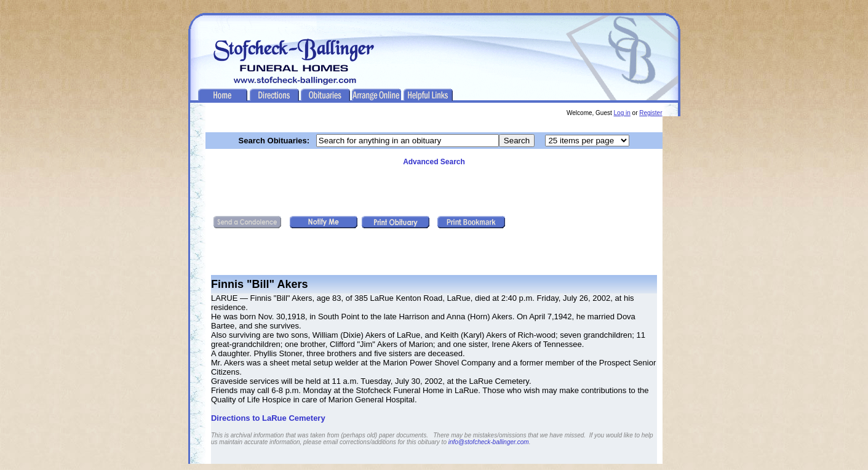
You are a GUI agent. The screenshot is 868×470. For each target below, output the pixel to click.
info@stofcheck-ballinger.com (489, 442)
